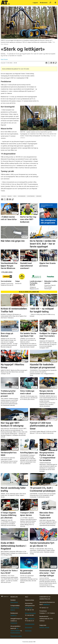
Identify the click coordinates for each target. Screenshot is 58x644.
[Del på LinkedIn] (51, 63)
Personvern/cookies (16, 636)
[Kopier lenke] (56, 63)
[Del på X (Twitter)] (49, 63)
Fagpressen (14, 623)
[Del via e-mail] (54, 63)
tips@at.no (14, 615)
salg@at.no (31, 619)
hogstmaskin (31, 196)
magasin (39, 196)
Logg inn (35, 3)
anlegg (10, 196)
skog (15, 196)
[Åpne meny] (55, 3)
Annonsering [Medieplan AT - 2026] (29, 627)
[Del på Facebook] (46, 63)
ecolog (4, 196)
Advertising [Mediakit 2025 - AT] (28, 631)
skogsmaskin (22, 196)
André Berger (29, 608)
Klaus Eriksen (14, 602)
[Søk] (50, 3)
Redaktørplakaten (15, 633)
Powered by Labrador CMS (29, 642)
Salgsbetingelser (30, 624)
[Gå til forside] (5, 3)
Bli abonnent (44, 3)
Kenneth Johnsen (44, 627)
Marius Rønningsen (30, 613)
